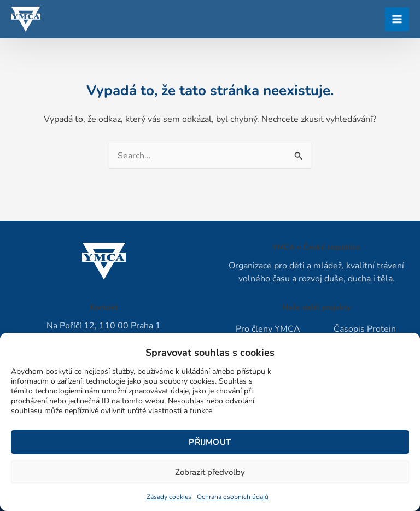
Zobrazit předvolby (210, 472)
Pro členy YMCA (268, 329)
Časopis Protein (365, 329)
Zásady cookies (169, 497)
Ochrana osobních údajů (233, 497)
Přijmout (210, 442)
